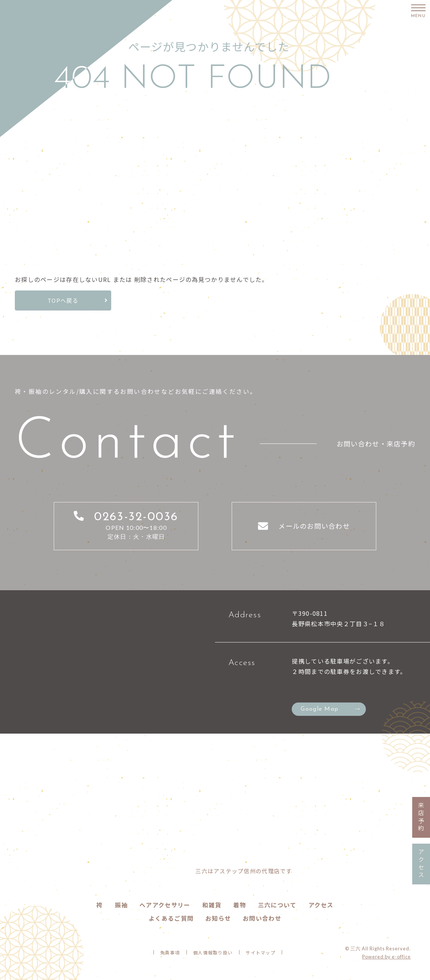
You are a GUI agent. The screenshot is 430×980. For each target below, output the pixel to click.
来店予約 (421, 817)
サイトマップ (261, 952)
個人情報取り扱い (213, 952)
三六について (277, 905)
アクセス (321, 905)
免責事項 (170, 952)
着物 (240, 905)
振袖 (121, 905)
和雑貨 (212, 905)
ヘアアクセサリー (165, 905)
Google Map (320, 709)
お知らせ (218, 918)
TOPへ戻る (63, 300)
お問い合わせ (262, 918)
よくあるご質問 (171, 918)
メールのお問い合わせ (314, 526)
